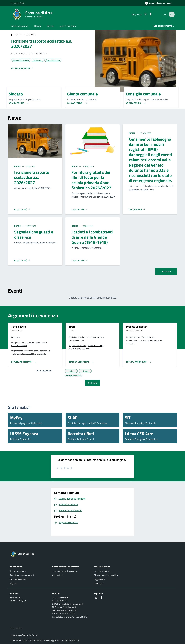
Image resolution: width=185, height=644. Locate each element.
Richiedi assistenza (18, 571)
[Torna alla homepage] (24, 554)
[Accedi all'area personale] (159, 3)
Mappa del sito (16, 628)
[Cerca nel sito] (171, 14)
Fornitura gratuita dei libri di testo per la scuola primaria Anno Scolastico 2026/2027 (91, 180)
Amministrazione (20, 26)
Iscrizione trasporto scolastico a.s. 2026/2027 (32, 177)
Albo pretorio (58, 575)
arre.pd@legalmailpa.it (66, 607)
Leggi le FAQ (99, 579)
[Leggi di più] (22, 210)
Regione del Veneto (18, 3)
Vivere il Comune (68, 26)
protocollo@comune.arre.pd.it (71, 604)
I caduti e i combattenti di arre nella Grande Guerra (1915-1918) (92, 237)
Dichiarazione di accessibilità (106, 575)
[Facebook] (148, 14)
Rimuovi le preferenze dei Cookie (24, 635)
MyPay (13, 583)
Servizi (50, 26)
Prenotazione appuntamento (23, 575)
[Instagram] (143, 14)
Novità (38, 26)
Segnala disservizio (18, 579)
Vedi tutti (92, 383)
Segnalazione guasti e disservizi (34, 234)
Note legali (99, 583)
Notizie (18, 166)
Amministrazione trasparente (65, 571)
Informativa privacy (102, 571)
